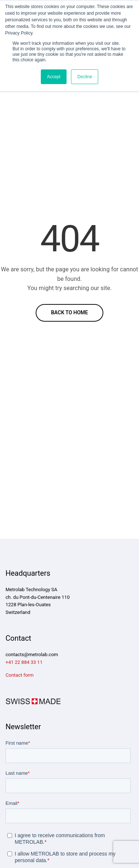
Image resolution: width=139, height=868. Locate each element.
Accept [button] (54, 77)
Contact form (19, 675)
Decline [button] (85, 77)
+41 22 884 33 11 (24, 662)
